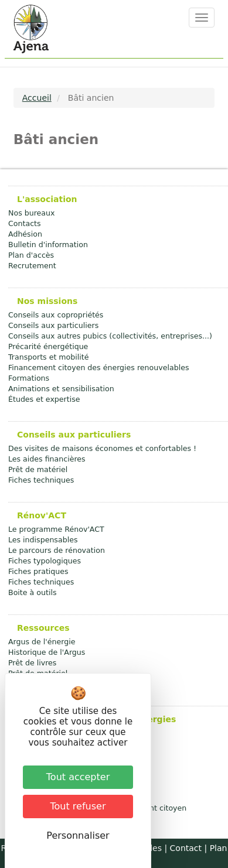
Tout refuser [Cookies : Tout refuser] (78, 806)
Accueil (37, 98)
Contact (186, 848)
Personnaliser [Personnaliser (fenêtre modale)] (78, 835)
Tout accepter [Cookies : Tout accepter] (78, 777)
